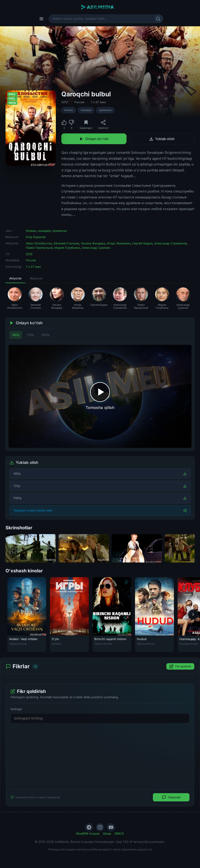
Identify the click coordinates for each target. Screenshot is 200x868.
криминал (105, 110)
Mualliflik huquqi (88, 833)
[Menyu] (41, 19)
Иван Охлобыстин (39, 243)
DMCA (119, 833)
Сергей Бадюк (142, 243)
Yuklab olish (162, 139)
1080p (45, 335)
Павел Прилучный (39, 248)
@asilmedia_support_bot (137, 849)
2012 (65, 102)
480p (16, 335)
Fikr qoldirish (180, 666)
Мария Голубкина (67, 248)
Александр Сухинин (96, 248)
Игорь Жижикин (119, 243)
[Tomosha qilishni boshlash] (100, 396)
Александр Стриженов (170, 243)
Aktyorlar (15, 278)
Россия (79, 102)
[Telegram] (89, 827)
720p (30, 335)
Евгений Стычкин (66, 243)
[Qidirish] (158, 19)
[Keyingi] (193, 614)
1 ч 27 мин (98, 102)
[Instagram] (100, 827)
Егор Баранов (36, 237)
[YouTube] (111, 827)
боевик (69, 110)
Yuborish (171, 797)
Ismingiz (16, 709)
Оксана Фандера (93, 243)
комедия (86, 110)
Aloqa (107, 833)
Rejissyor (36, 278)
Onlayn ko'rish (94, 139)
